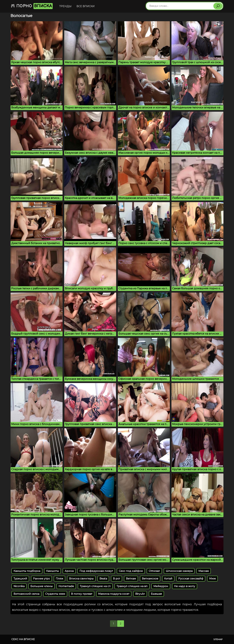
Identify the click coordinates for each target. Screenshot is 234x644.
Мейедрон (161, 586)
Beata (103, 579)
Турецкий (20, 579)
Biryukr (140, 594)
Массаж (204, 571)
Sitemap (218, 639)
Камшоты (52, 571)
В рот (117, 579)
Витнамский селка (26, 594)
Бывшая (156, 594)
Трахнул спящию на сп (95, 586)
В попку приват (82, 594)
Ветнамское (150, 579)
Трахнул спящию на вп (132, 586)
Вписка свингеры (81, 579)
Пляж (59, 579)
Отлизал (154, 571)
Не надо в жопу (185, 586)
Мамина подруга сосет (114, 594)
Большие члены (42, 586)
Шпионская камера (179, 571)
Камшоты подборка (27, 571)
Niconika (19, 586)
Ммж (212, 579)
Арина (69, 571)
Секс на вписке (23, 639)
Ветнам (131, 579)
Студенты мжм (55, 594)
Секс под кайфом (131, 571)
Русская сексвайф (191, 579)
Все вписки (86, 6)
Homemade (66, 586)
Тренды (65, 6)
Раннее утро (41, 579)
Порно (32, 6)
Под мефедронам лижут (96, 571)
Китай (168, 579)
